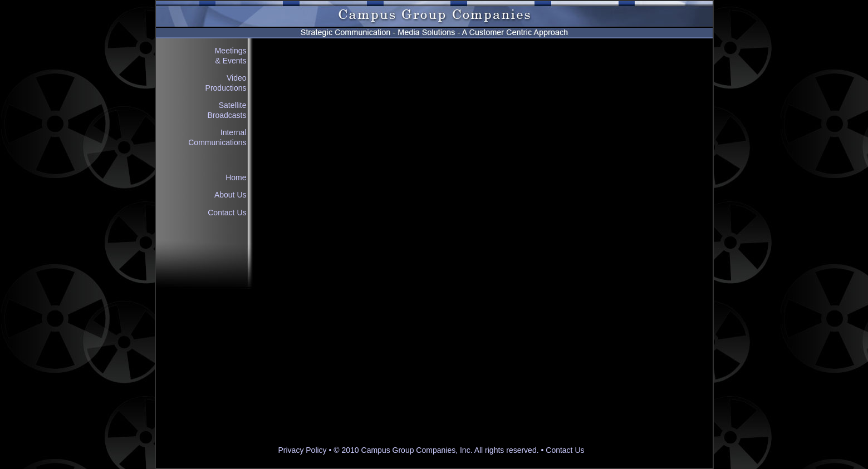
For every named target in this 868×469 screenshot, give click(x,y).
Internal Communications (217, 137)
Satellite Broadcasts (227, 110)
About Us (231, 195)
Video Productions (226, 83)
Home (236, 177)
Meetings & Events (231, 56)
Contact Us (227, 213)
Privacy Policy (302, 450)
